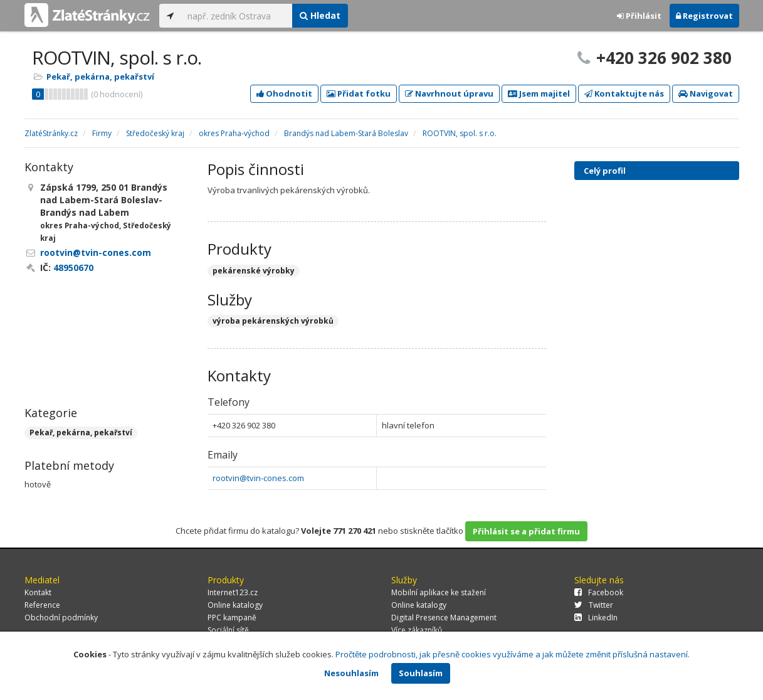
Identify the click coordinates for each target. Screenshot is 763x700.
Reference (42, 605)
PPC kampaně (232, 618)
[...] (237, 16)
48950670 (73, 268)
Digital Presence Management (444, 618)
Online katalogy (235, 605)
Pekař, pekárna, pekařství (100, 77)
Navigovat (706, 93)
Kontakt (38, 592)
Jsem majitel (539, 93)
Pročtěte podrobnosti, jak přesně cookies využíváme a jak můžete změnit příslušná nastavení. (513, 654)
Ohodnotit (284, 93)
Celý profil (605, 171)
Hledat (320, 15)
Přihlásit (639, 16)
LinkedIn (596, 618)
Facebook (599, 592)
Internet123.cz (233, 592)
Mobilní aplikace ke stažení (439, 592)
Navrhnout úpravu (449, 93)
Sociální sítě (228, 630)
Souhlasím (421, 673)
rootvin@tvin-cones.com (258, 478)
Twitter (594, 605)
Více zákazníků (417, 630)
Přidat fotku (359, 93)
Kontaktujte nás (624, 93)
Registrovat (704, 16)
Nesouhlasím (351, 673)
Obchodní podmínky (61, 618)
